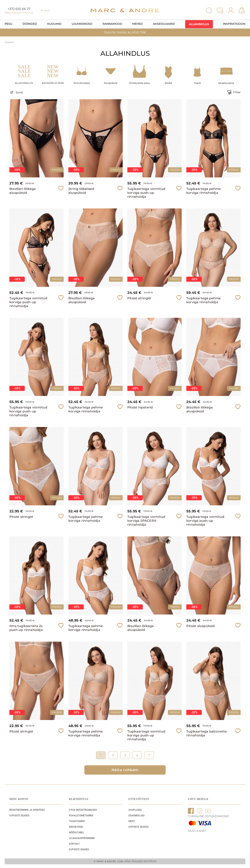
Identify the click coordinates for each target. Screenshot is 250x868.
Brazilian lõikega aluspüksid (23, 191)
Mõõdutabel (76, 833)
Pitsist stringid (139, 298)
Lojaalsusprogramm (82, 838)
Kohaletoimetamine (81, 816)
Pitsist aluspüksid (201, 626)
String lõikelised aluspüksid (81, 191)
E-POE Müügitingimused (83, 810)
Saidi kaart (197, 831)
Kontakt (74, 844)
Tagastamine (77, 821)
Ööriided (30, 24)
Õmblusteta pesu (140, 83)
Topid (197, 83)
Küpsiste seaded (19, 816)
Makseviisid (76, 827)
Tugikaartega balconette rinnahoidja (207, 733)
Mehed (137, 24)
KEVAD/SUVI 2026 (53, 83)
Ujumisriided (82, 24)
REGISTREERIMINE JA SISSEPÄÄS (27, 810)
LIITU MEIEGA (198, 799)
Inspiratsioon (234, 24)
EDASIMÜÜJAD (137, 816)
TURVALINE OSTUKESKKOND (208, 816)
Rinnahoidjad (82, 83)
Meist (132, 821)
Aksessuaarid (164, 24)
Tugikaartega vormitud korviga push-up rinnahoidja (146, 193)
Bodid (168, 83)
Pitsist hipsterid (140, 407)
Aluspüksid (111, 83)
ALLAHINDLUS (24, 83)
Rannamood (112, 24)
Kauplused (135, 810)
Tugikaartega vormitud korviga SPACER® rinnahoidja (146, 521)
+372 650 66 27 (19, 9)
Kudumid (54, 24)
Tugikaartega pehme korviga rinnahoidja (204, 191)
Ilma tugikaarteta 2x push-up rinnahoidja (26, 628)
